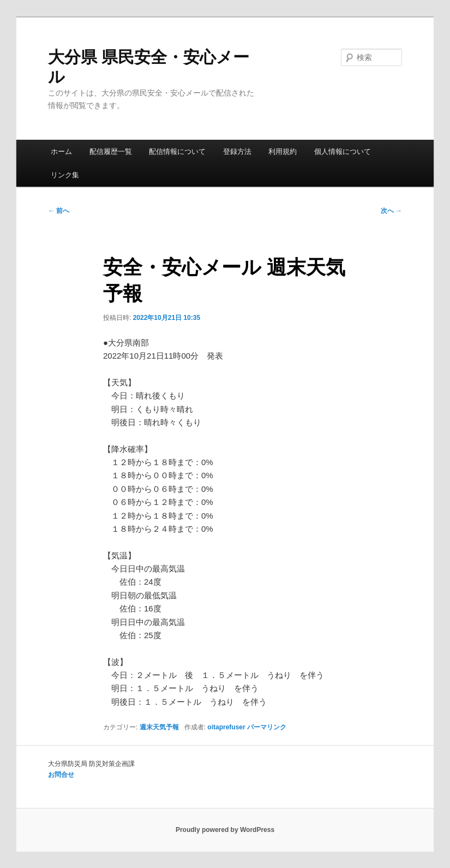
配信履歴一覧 (111, 151)
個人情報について (343, 151)
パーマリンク (267, 727)
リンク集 (65, 175)
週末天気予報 (159, 727)
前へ (59, 211)
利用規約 (283, 151)
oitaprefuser (226, 727)
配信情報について (177, 151)
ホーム (61, 151)
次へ (391, 211)
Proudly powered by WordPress (225, 830)
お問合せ (61, 775)
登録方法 (237, 151)
